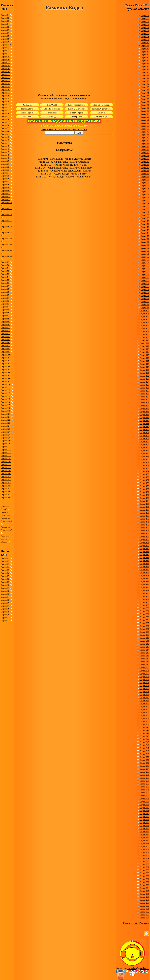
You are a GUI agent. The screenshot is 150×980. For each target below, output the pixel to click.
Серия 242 (144, 733)
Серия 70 (5, 265)
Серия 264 (144, 799)
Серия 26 (5, 89)
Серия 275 (144, 831)
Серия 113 (6, 393)
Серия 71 (5, 268)
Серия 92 (5, 331)
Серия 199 (144, 605)
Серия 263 (144, 796)
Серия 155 (144, 474)
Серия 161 (144, 492)
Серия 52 (5, 167)
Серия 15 (5, 57)
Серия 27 (5, 92)
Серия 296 (144, 894)
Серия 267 (144, 808)
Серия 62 (5, 197)
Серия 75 (5, 280)
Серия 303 (144, 915)
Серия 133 (6, 453)
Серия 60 (5, 191)
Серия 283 (144, 855)
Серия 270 (144, 817)
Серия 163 (144, 498)
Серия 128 (6, 438)
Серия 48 (5, 155)
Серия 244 (144, 739)
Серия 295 (144, 891)
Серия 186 (144, 566)
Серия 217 (144, 659)
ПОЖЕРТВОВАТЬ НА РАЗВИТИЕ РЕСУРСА (64, 130)
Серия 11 (5, 45)
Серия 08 (5, 36)
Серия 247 (144, 748)
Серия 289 (144, 873)
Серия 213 (144, 647)
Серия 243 (144, 736)
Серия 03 (5, 21)
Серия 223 (144, 677)
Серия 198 (144, 602)
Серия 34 (5, 113)
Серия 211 (144, 641)
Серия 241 (144, 730)
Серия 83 (5, 304)
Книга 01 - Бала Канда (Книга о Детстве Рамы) (64, 159)
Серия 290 (144, 876)
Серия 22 (5, 77)
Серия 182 (144, 555)
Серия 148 (6, 497)
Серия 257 (144, 778)
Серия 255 (144, 772)
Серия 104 (6, 366)
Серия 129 (6, 441)
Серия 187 (144, 569)
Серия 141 (6, 476)
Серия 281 (144, 849)
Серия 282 (144, 852)
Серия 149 (144, 456)
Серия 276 (144, 834)
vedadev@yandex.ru (138, 968)
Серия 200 (144, 608)
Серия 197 (144, 599)
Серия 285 (144, 861)
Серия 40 (5, 131)
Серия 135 (6, 459)
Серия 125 (6, 429)
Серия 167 (144, 510)
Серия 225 (144, 683)
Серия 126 (6, 432)
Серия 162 (144, 495)
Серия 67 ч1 (6, 238)
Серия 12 (5, 48)
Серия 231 (144, 700)
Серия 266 (144, 805)
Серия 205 (144, 623)
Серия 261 (144, 790)
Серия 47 (5, 152)
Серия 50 (5, 161)
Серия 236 (144, 715)
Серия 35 (5, 116)
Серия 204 (144, 620)
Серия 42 (5, 137)
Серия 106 (6, 372)
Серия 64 (145, 203)
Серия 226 (144, 686)
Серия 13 (5, 51)
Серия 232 (144, 703)
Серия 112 (6, 390)
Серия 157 (144, 480)
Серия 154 (144, 471)
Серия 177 (144, 540)
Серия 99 (5, 351)
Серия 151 (144, 462)
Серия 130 (6, 444)
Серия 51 (5, 164)
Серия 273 (144, 825)
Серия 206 (144, 626)
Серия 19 (5, 69)
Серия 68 (145, 215)
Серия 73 (5, 274)
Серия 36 (5, 119)
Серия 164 (144, 501)
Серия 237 (144, 718)
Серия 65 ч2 (6, 220)
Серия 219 (144, 665)
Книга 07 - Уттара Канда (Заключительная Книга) (64, 177)
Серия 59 (5, 188)
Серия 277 (144, 837)
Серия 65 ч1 (6, 214)
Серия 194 (144, 590)
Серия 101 (6, 357)
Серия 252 (144, 763)
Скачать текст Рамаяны (136, 923)
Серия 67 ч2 (6, 244)
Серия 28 (5, 95)
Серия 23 (5, 80)
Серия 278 (144, 840)
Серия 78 (5, 289)
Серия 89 (5, 322)
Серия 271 (144, 819)
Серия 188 (144, 572)
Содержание (64, 150)
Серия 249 (144, 754)
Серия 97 (5, 345)
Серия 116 (6, 402)
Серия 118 (6, 408)
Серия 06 (5, 30)
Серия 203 (144, 617)
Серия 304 (144, 918)
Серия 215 (144, 653)
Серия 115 (6, 399)
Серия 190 (144, 578)
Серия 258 (144, 781)
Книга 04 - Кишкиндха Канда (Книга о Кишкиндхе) (64, 168)
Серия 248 (144, 751)
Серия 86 (5, 313)
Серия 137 (6, 465)
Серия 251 (144, 760)
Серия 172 (144, 525)
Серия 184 (144, 560)
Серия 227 (144, 688)
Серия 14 (5, 54)
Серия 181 (144, 552)
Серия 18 (5, 66)
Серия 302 (144, 912)
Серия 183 (144, 557)
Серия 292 (144, 882)
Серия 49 (5, 158)
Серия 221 (144, 671)
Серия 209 (144, 635)
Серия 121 (6, 417)
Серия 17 (5, 63)
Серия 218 (144, 662)
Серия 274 (144, 828)
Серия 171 (144, 522)
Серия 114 (6, 396)
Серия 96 (5, 342)
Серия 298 (144, 900)
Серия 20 (5, 72)
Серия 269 (144, 814)
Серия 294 (144, 888)
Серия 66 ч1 (6, 226)
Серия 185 (144, 563)
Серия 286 (144, 864)
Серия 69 (5, 262)
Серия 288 (144, 870)
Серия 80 (5, 295)
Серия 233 (144, 706)
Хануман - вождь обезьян (6, 539)
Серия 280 (144, 846)
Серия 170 (144, 519)
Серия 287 (144, 867)
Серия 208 (144, 632)
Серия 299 (144, 903)
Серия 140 (6, 473)
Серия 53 (5, 170)
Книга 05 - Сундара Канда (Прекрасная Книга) (64, 171)
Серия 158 (144, 483)
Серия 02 (5, 18)
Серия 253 (144, 766)
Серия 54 (5, 173)
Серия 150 (144, 459)
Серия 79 (5, 292)
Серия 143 (6, 482)
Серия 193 (144, 587)
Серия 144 (6, 485)
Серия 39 (5, 128)
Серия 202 (144, 614)
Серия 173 (144, 528)
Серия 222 (144, 674)
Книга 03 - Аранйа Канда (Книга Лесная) (64, 165)
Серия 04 (5, 24)
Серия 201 (144, 611)
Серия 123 (6, 423)
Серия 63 (5, 200)
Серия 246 (144, 745)
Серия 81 (5, 298)
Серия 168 (144, 513)
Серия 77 (5, 286)
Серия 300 (144, 906)
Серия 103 (6, 363)
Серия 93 (5, 334)
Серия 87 (5, 316)
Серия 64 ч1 (6, 203)
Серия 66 (145, 209)
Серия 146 (6, 491)
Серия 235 (144, 712)
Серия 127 (6, 435)
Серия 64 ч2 (6, 208)
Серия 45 (5, 146)
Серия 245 (144, 742)
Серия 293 (144, 885)
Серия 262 (144, 793)
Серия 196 (144, 596)
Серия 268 (144, 811)
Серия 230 (144, 697)
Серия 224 (144, 680)
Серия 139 (6, 470)
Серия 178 (144, 543)
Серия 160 (144, 489)
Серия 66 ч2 (6, 232)
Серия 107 (6, 375)
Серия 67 (145, 212)
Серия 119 (6, 411)
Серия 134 (6, 456)
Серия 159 (144, 486)
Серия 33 (5, 110)
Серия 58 (5, 185)
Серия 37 (5, 122)
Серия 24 (5, 83)
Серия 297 (144, 897)
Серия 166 (144, 507)
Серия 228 (144, 691)
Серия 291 (144, 879)
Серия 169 (144, 516)
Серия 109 (6, 381)
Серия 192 (144, 584)
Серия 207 (144, 629)
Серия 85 (5, 310)
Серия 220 (144, 668)
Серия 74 (5, 277)
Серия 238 (144, 721)
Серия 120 (6, 414)
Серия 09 (5, 39)
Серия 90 (5, 325)
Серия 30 (5, 101)
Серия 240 (144, 727)
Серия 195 (144, 593)
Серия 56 (5, 179)
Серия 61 (5, 194)
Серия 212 (144, 644)
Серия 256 (144, 775)
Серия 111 (6, 387)
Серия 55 (5, 176)
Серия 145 (6, 488)
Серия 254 (144, 769)
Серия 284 (144, 858)
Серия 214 (144, 650)
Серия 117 (6, 405)
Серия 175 (144, 534)
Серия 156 (144, 477)
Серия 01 (5, 15)
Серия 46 (5, 149)
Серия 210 (144, 638)
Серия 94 (5, 337)
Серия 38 (5, 125)
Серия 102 (6, 360)
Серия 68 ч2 (6, 256)
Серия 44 (5, 143)
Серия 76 (5, 283)
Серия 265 (144, 802)
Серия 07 (5, 33)
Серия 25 (5, 86)
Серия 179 (144, 546)
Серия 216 (144, 656)
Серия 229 (144, 694)
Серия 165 (144, 504)
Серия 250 (144, 757)
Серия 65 (145, 206)
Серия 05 (5, 27)
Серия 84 (5, 307)
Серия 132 (6, 450)
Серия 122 (6, 420)
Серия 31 (5, 104)
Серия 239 (144, 724)
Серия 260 (144, 787)
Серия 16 (5, 60)
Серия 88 (5, 319)
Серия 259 (144, 784)
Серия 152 (144, 465)
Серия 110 (6, 384)
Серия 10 (5, 42)
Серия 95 (5, 339)
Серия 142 (6, 479)
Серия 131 (6, 447)
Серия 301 (144, 909)
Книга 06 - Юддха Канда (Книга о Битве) (64, 174)
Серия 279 (144, 843)
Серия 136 (6, 462)
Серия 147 (6, 494)
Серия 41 (5, 134)
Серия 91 (5, 328)
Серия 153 (144, 468)
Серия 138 (6, 468)
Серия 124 (6, 426)
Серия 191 (144, 581)
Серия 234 (144, 709)
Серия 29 (5, 98)
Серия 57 (5, 182)
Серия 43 (5, 140)
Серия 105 (6, 369)
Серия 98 (5, 348)
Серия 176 (144, 537)
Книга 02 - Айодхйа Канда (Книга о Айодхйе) (64, 162)
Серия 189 (144, 575)
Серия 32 (5, 107)
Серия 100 (6, 354)
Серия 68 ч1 (6, 250)
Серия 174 (144, 531)
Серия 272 (144, 822)
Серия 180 (144, 549)
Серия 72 (5, 271)
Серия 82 (5, 301)
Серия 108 (6, 378)
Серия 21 (5, 75)
